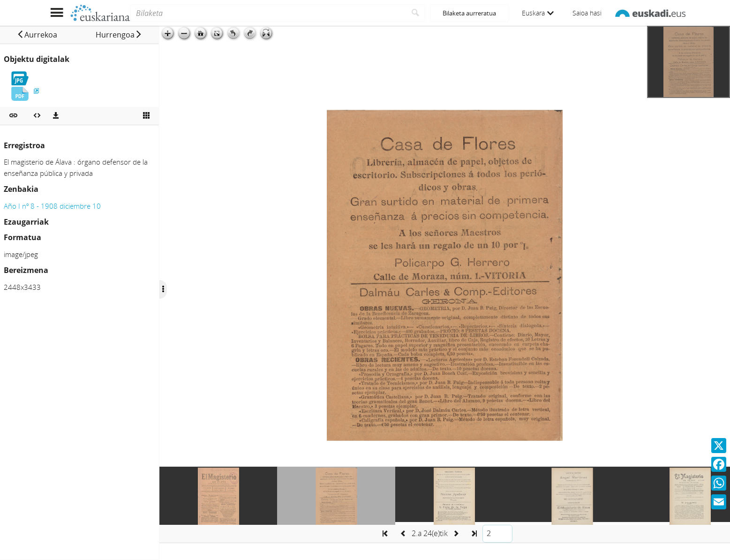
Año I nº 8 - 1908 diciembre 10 (52, 206)
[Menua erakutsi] (57, 13)
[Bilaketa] (268, 13)
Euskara (538, 13)
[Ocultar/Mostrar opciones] (163, 289)
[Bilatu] (416, 13)
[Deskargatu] (56, 116)
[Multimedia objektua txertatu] (37, 116)
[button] (37, 35)
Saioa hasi (587, 13)
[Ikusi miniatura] (146, 116)
